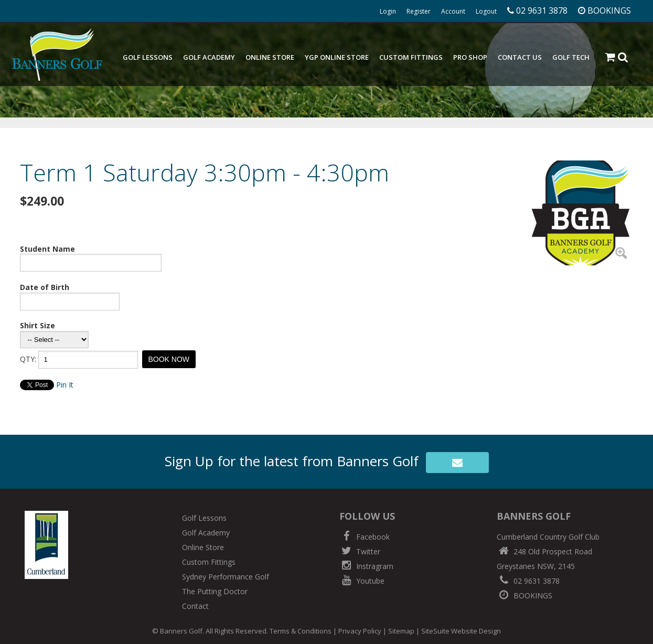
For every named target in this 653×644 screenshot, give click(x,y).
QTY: (28, 359)
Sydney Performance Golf (226, 577)
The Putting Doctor (215, 591)
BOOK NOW (169, 359)
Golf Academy (209, 57)
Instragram (366, 566)
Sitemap (401, 631)
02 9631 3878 (528, 581)
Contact (195, 606)
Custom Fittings (411, 57)
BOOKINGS (524, 595)
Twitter (360, 551)
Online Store (270, 57)
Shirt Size (38, 325)
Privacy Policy (360, 631)
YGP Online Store (337, 57)
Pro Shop (470, 57)
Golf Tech (571, 57)
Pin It (65, 385)
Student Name (47, 249)
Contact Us (520, 57)
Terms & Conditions (301, 631)
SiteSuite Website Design (461, 631)
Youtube (362, 581)
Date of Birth (45, 287)
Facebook (365, 537)
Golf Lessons (148, 57)
